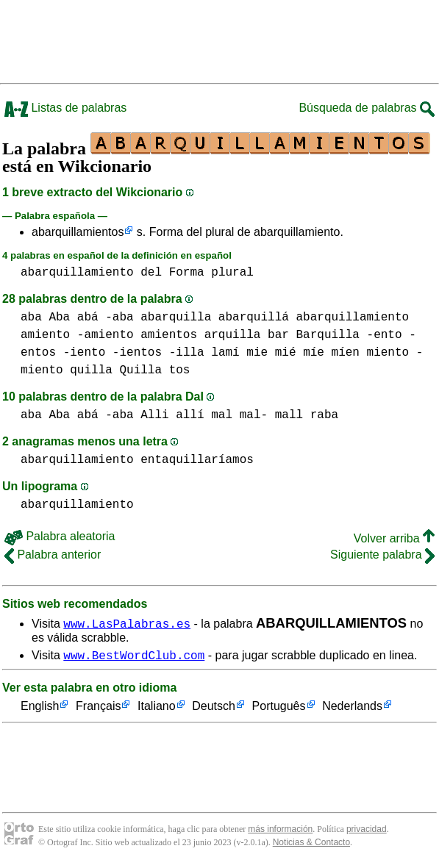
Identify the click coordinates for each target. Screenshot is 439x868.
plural (232, 273)
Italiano (157, 709)
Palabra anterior (53, 555)
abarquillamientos (78, 232)
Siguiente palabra (382, 555)
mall (289, 415)
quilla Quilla (116, 370)
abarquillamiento (77, 273)
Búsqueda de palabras (367, 108)
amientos (169, 335)
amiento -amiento (77, 335)
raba (324, 415)
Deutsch (214, 709)
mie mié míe (285, 353)
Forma (187, 273)
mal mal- (239, 415)
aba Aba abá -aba (77, 318)
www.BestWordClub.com (134, 657)
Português (279, 709)
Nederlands (352, 709)
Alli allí (172, 415)
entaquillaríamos (197, 460)
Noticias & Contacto (311, 844)
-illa (187, 353)
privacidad (367, 831)
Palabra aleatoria (60, 536)
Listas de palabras (65, 108)
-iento (85, 353)
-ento (385, 335)
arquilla (233, 335)
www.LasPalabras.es (127, 623)
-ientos (137, 353)
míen (346, 353)
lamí (225, 353)
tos (180, 370)
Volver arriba (394, 538)
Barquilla (327, 335)
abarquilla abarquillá (215, 318)
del (151, 273)
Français (98, 709)
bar (278, 335)
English (40, 709)
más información (280, 831)
